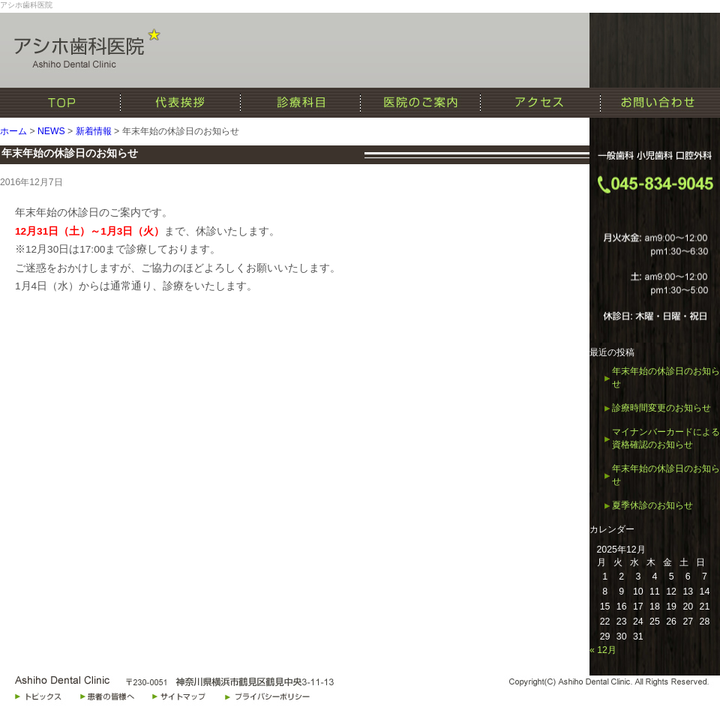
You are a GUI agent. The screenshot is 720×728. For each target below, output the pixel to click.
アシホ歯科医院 (26, 5)
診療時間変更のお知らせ (661, 408)
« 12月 (603, 650)
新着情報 (94, 131)
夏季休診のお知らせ (652, 505)
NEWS (51, 131)
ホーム (13, 131)
